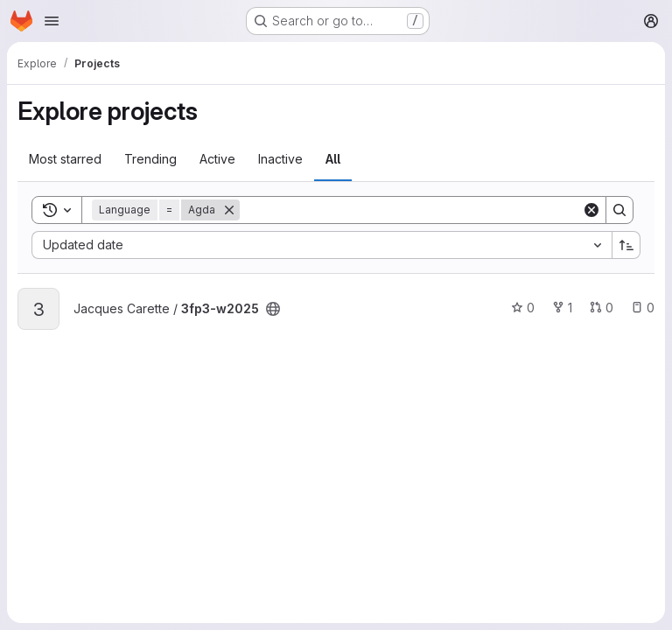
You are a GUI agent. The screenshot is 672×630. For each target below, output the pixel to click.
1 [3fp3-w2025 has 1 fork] (562, 308)
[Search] (411, 210)
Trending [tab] (150, 159)
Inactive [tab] (280, 159)
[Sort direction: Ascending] (626, 245)
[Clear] (591, 210)
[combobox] (322, 245)
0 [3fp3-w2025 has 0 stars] (523, 308)
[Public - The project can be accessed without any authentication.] (273, 309)
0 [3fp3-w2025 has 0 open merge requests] (602, 308)
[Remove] (229, 210)
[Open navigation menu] (52, 21)
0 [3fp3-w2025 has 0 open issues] (643, 308)
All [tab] (333, 159)
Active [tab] (217, 159)
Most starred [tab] (65, 159)
